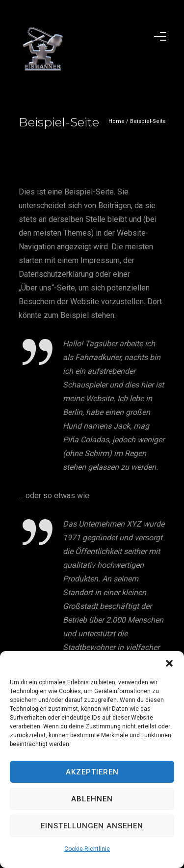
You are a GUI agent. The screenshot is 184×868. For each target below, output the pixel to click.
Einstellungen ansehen (92, 826)
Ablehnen (92, 799)
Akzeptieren (92, 772)
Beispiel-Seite (148, 121)
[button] (169, 663)
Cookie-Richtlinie (87, 849)
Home (117, 121)
